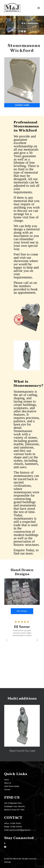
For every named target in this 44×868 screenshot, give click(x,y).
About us (8, 783)
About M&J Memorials (24, 29)
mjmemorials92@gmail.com (20, 830)
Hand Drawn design (12, 786)
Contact (7, 790)
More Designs (22, 611)
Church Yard (22, 105)
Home (7, 780)
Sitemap (7, 862)
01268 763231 (16, 823)
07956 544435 (16, 827)
